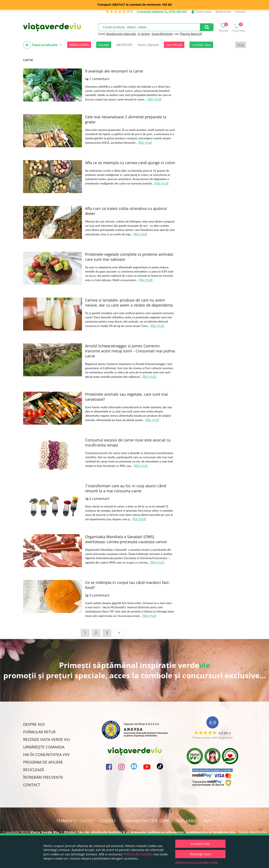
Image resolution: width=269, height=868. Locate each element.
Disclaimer (186, 821)
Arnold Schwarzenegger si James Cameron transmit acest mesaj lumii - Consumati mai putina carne (130, 351)
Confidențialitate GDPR (146, 821)
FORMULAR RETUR (39, 732)
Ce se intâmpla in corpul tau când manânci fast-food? (127, 585)
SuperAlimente (162, 34)
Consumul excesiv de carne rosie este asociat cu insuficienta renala (128, 443)
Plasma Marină (191, 34)
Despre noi (223, 12)
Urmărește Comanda (44, 747)
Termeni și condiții (75, 821)
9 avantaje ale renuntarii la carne (114, 71)
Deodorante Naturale (121, 34)
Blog (241, 45)
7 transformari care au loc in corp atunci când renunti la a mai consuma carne (126, 488)
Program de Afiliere (43, 762)
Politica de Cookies (138, 854)
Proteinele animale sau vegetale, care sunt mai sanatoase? (127, 397)
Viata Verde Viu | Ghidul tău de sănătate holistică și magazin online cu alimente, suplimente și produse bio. (133, 832)
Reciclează (34, 770)
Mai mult (155, 99)
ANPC (208, 821)
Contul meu (201, 12)
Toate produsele (43, 45)
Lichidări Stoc (201, 45)
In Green (144, 34)
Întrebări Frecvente (43, 777)
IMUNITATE (124, 45)
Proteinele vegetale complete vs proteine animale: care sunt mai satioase (129, 257)
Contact (241, 12)
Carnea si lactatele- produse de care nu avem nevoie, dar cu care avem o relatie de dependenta (129, 303)
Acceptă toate (200, 844)
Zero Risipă (174, 45)
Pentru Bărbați (148, 45)
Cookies (108, 821)
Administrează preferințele (196, 863)
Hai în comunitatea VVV (46, 755)
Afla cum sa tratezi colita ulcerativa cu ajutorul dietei (126, 211)
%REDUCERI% (79, 45)
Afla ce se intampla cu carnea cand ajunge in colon (130, 163)
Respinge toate (200, 854)
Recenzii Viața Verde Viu (47, 739)
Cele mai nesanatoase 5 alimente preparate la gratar (126, 119)
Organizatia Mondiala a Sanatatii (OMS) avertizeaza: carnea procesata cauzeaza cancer (126, 539)
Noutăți (104, 45)
